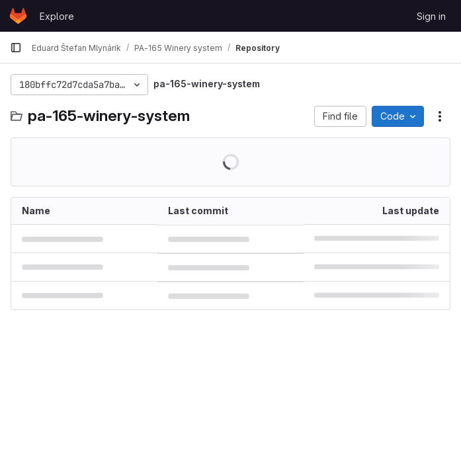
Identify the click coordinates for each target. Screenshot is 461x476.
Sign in (431, 16)
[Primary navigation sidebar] (16, 48)
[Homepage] (18, 16)
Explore (57, 16)
